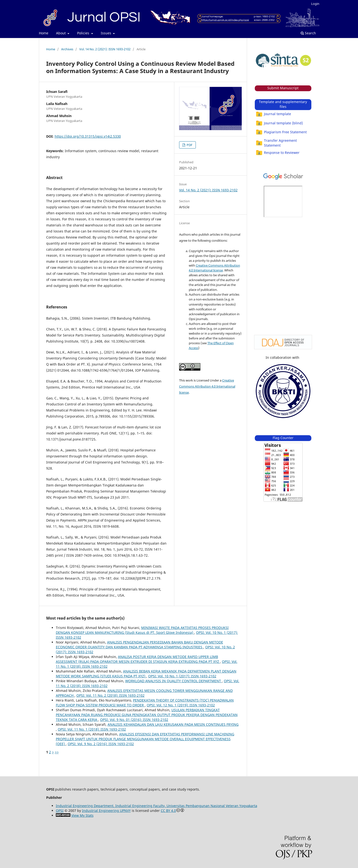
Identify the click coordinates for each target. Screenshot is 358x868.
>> (57, 752)
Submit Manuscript (283, 88)
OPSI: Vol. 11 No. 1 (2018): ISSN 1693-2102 (92, 729)
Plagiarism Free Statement (281, 132)
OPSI (60, 811)
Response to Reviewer (278, 153)
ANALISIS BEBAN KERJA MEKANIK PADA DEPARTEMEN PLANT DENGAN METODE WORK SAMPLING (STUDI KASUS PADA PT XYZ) (146, 674)
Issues (106, 33)
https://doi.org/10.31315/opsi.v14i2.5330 (88, 136)
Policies (84, 33)
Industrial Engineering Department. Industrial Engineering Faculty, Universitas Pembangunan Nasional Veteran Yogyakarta (157, 806)
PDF (189, 145)
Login (315, 4)
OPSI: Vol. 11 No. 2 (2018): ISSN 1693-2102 (110, 695)
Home (44, 33)
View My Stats (82, 815)
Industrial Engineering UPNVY (106, 811)
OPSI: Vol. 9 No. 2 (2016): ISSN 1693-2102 (101, 744)
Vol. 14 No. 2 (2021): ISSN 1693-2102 (105, 49)
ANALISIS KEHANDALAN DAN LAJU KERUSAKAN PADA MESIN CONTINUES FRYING (173, 724)
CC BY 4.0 (168, 811)
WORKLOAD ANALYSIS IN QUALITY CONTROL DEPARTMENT (174, 681)
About (61, 33)
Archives (67, 49)
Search (308, 33)
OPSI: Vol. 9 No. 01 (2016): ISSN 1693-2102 (134, 720)
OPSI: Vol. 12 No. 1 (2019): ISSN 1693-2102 (181, 705)
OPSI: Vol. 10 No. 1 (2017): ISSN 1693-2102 (182, 676)
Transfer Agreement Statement (276, 143)
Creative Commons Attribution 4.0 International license (207, 386)
